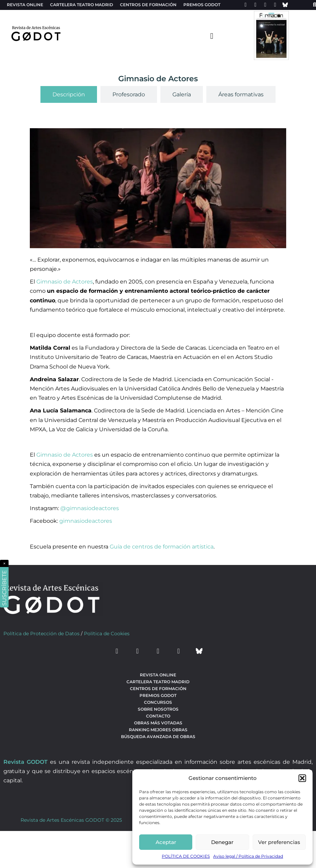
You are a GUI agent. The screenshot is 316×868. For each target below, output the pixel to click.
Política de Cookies (107, 634)
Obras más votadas (158, 723)
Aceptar (166, 842)
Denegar (222, 842)
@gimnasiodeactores (90, 508)
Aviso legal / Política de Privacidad (248, 856)
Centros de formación (148, 5)
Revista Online (25, 5)
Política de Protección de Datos (41, 634)
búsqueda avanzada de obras (158, 737)
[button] (302, 778)
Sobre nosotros (158, 709)
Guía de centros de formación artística (162, 547)
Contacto (158, 716)
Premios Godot (202, 5)
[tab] (69, 94)
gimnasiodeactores (86, 521)
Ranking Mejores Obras (158, 730)
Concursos (158, 702)
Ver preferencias (279, 842)
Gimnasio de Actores (65, 282)
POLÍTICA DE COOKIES (186, 856)
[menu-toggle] (212, 36)
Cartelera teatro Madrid (82, 5)
